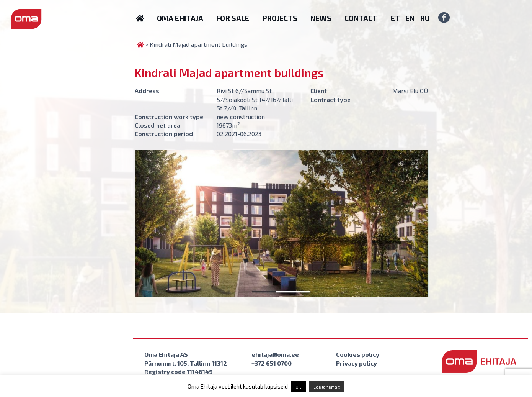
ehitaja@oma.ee (275, 354)
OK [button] (298, 387)
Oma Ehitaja (180, 18)
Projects (280, 18)
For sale (233, 18)
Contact (361, 18)
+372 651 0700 (272, 363)
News (321, 18)
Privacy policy (357, 363)
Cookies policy (358, 354)
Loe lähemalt (327, 387)
